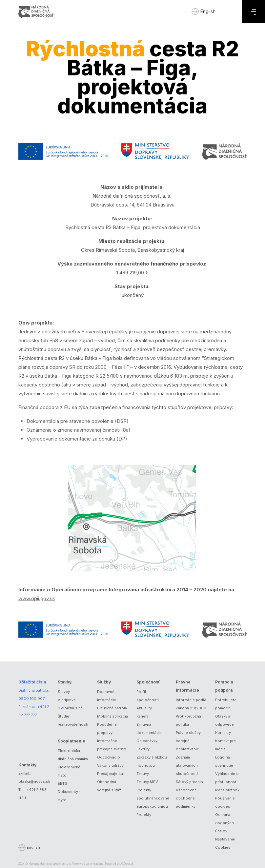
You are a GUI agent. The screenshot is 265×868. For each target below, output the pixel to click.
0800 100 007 (31, 699)
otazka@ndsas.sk (34, 781)
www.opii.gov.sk (37, 598)
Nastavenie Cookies (225, 843)
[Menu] (254, 11)
